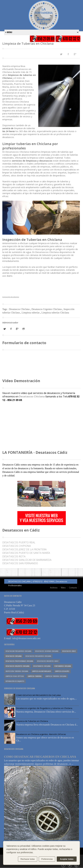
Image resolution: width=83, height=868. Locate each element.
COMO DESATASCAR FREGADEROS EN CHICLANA (38, 695)
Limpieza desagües (62, 671)
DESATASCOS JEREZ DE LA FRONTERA (24, 549)
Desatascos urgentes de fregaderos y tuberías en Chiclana (44, 708)
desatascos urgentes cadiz (48, 661)
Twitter (70, 866)
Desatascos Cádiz (69, 651)
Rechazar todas (28, 859)
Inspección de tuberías (11, 297)
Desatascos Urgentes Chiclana (47, 309)
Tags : (6, 309)
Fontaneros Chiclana (63, 666)
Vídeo (63, 588)
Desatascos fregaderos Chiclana (38, 656)
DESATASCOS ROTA (14, 556)
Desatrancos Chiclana (42, 666)
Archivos (54, 588)
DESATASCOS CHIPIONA (17, 546)
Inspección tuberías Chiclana (17, 671)
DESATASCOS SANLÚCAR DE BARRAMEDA (27, 560)
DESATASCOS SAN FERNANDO (20, 563)
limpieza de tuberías (25, 128)
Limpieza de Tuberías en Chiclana (32, 721)
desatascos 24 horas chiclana (47, 651)
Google (77, 866)
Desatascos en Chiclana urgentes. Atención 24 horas (41, 734)
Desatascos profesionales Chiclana (19, 661)
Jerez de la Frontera (21, 87)
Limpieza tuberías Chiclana (55, 313)
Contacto (73, 588)
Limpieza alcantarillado (42, 671)
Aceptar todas (67, 859)
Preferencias (47, 859)
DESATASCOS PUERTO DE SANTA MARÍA (26, 553)
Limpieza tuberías (31, 313)
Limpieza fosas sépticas (15, 676)
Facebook (64, 866)
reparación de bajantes (15, 681)
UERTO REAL (19, 542)
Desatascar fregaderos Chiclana (18, 651)
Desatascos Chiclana (17, 102)
